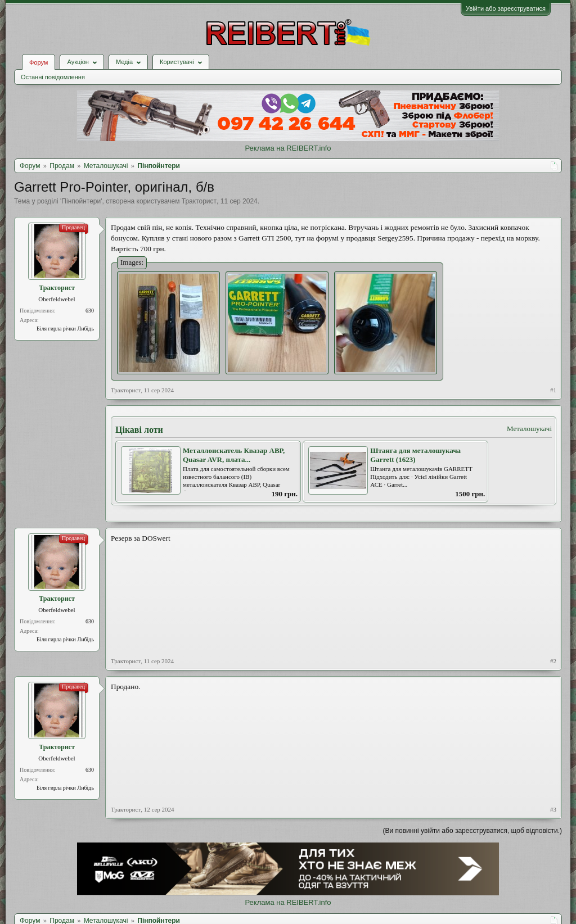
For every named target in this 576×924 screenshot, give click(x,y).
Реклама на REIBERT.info (288, 148)
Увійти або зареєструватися (506, 8)
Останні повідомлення (53, 77)
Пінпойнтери (81, 201)
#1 (553, 390)
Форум (39, 62)
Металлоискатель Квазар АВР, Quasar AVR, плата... (234, 455)
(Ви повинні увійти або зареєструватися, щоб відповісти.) (472, 831)
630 (90, 311)
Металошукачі (529, 429)
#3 (553, 809)
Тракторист (199, 201)
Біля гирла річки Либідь (65, 329)
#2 (553, 661)
